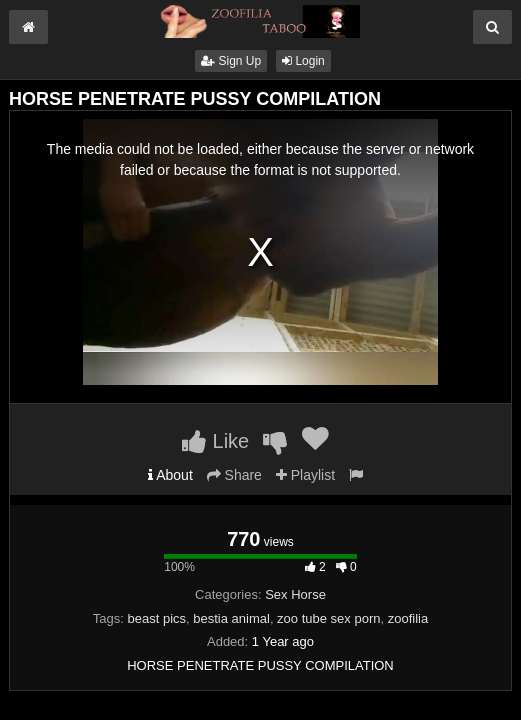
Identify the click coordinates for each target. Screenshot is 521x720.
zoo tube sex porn (328, 618)
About (170, 475)
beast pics (156, 618)
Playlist (305, 475)
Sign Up (231, 61)
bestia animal (231, 618)
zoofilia (408, 618)
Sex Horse (295, 594)
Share (234, 475)
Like (215, 441)
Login (303, 61)
